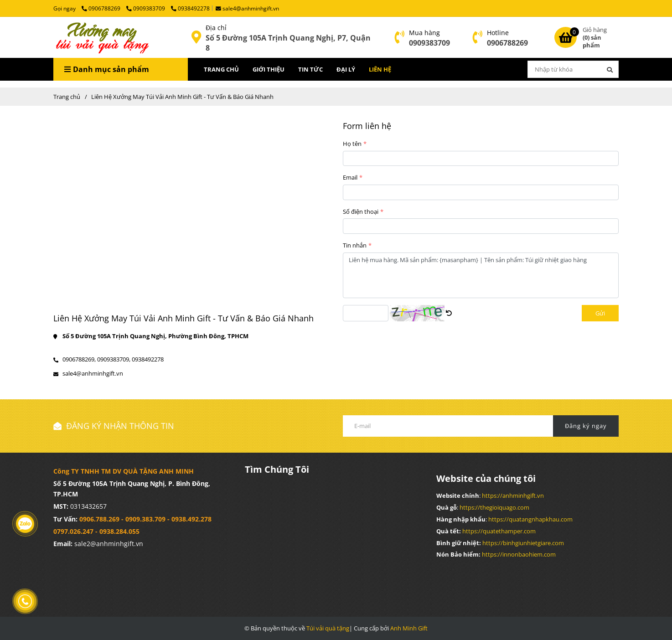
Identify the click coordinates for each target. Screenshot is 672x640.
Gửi (600, 313)
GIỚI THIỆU (269, 69)
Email (350, 177)
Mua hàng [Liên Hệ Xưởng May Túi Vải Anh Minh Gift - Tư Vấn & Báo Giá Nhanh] (424, 33)
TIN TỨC (310, 69)
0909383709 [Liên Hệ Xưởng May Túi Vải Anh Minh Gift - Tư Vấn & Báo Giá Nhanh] (146, 8)
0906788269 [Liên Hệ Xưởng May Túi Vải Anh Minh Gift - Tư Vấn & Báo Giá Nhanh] (102, 8)
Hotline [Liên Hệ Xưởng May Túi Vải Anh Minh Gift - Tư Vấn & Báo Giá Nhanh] (498, 33)
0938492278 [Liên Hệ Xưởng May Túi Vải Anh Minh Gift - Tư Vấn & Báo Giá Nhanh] (190, 8)
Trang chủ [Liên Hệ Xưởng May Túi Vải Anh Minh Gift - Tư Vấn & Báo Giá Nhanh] (67, 97)
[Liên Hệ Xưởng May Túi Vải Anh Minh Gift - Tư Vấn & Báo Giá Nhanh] (101, 37)
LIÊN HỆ (380, 69)
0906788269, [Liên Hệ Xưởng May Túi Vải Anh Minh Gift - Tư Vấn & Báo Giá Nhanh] (79, 359)
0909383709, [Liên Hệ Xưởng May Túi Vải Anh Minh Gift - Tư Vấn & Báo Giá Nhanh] (114, 359)
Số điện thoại (361, 212)
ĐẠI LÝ (346, 69)
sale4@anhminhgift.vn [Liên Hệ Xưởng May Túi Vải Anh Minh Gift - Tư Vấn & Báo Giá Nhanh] (247, 8)
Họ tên (352, 144)
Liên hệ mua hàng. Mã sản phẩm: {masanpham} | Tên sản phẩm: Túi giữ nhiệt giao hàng (481, 275)
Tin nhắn (355, 245)
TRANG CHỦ (221, 69)
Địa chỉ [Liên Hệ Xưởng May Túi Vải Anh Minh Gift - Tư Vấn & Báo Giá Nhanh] (216, 28)
